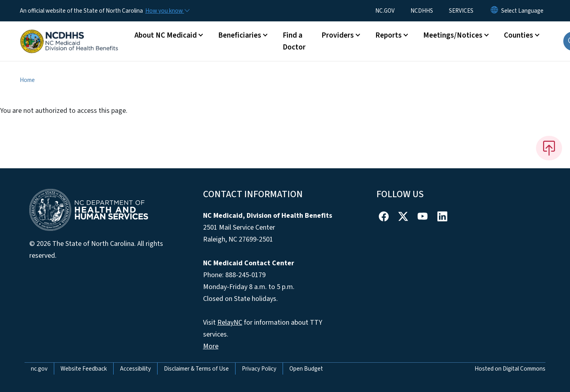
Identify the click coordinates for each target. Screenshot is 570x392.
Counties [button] (519, 35)
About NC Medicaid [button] (166, 35)
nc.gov (39, 369)
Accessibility (135, 369)
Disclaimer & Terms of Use (196, 369)
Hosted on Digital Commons (510, 369)
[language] (522, 11)
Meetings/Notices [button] (453, 35)
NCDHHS (422, 11)
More (211, 346)
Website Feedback (84, 369)
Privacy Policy (259, 369)
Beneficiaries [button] (240, 35)
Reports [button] (389, 35)
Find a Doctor (294, 41)
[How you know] (167, 11)
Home (27, 80)
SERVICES (461, 11)
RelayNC (230, 323)
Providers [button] (338, 35)
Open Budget (306, 369)
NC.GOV (385, 11)
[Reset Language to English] (494, 11)
